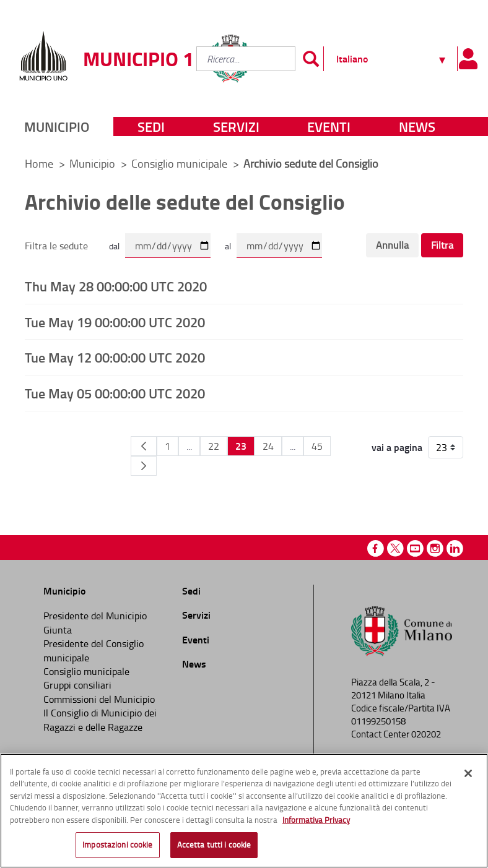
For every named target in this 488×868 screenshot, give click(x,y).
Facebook (376, 548)
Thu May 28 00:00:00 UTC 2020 (116, 286)
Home (39, 163)
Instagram (435, 548)
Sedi (151, 127)
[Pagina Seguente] (144, 466)
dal (114, 246)
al (228, 246)
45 (317, 446)
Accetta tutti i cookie (214, 844)
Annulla (392, 245)
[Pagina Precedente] (144, 446)
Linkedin (455, 548)
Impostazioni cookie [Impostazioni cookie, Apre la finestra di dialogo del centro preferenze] (117, 844)
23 (241, 446)
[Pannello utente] (468, 59)
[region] (244, 811)
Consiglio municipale (181, 163)
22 (214, 446)
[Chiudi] (468, 773)
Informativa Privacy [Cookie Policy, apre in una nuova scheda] (316, 820)
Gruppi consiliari (77, 685)
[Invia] (311, 59)
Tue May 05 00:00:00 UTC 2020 (115, 393)
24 (268, 446)
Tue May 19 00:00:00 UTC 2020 (115, 322)
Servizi (236, 127)
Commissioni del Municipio (99, 699)
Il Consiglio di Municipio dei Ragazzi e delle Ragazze (100, 720)
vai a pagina (397, 447)
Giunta (58, 630)
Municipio (57, 127)
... (189, 446)
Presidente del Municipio (95, 616)
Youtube (415, 548)
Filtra (442, 245)
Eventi (329, 127)
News (417, 127)
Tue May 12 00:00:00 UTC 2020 (115, 357)
